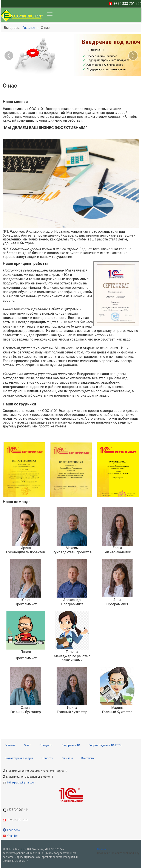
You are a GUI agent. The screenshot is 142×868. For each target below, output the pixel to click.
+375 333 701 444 (127, 4)
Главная (10, 745)
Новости (47, 758)
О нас (27, 745)
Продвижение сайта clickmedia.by (118, 853)
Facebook (12, 830)
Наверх (102, 849)
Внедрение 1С (71, 745)
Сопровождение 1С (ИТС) (105, 745)
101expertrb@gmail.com (22, 783)
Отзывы (67, 758)
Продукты (46, 745)
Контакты (88, 758)
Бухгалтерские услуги (19, 758)
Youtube (10, 836)
